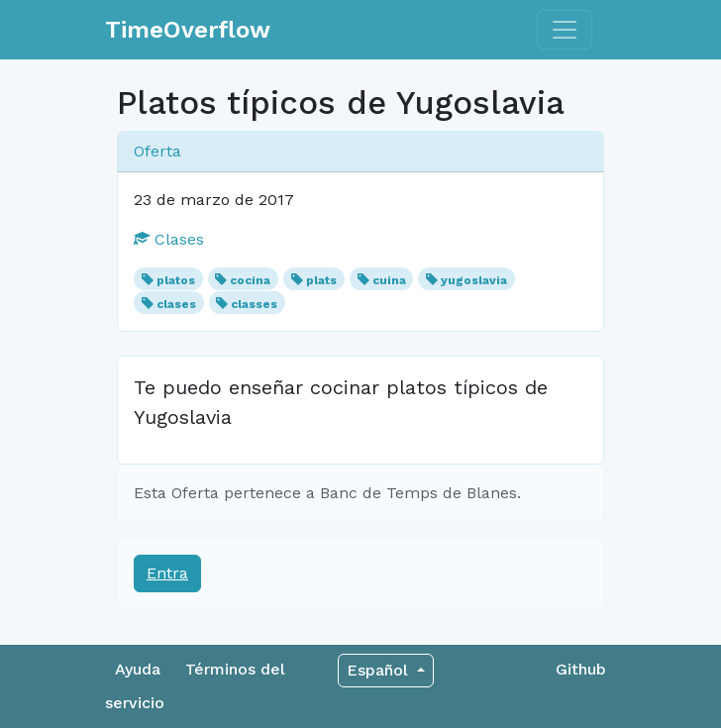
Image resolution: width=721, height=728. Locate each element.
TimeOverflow (188, 30)
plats (321, 280)
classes (254, 304)
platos (176, 280)
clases (176, 304)
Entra (167, 573)
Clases (169, 239)
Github (581, 669)
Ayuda (138, 669)
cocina (250, 280)
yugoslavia (474, 280)
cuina (389, 280)
